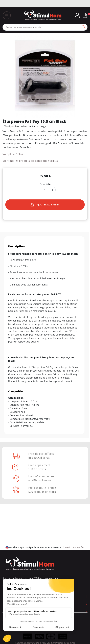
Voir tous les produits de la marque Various (30, 161)
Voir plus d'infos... (14, 154)
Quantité (45, 184)
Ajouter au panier (45, 205)
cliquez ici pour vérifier (73, 547)
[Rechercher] (45, 27)
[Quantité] (45, 190)
